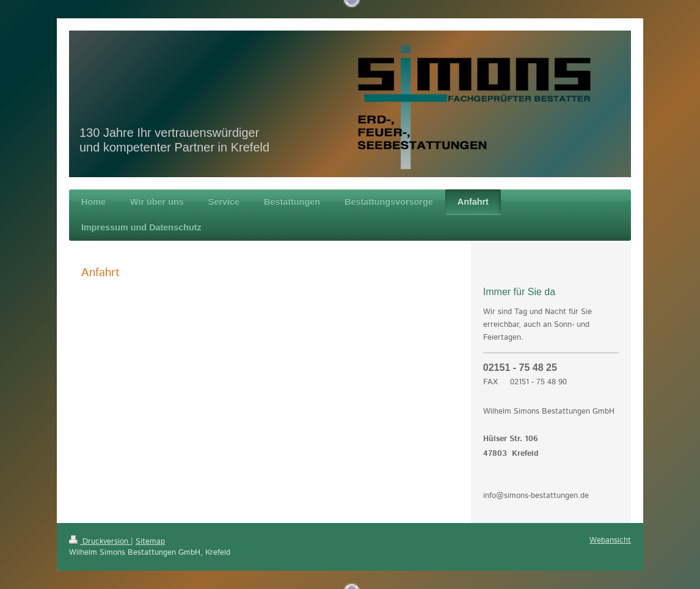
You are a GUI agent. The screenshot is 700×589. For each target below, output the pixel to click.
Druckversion (100, 542)
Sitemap (150, 542)
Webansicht (610, 540)
